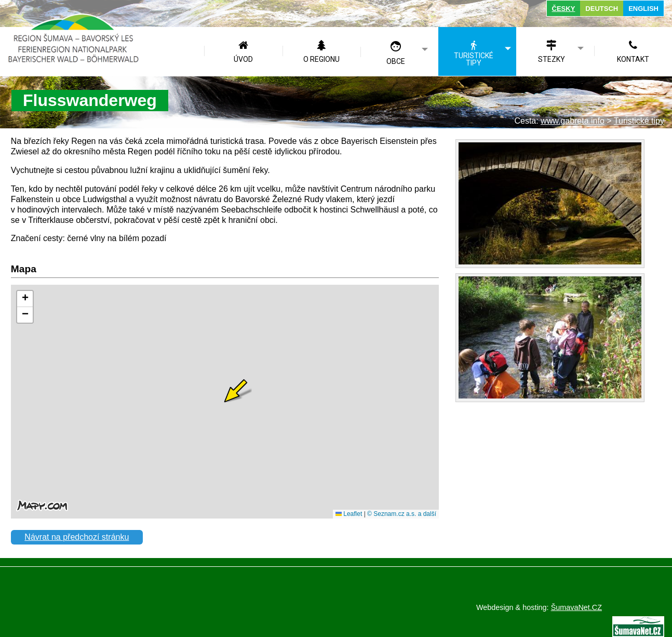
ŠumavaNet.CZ (576, 607)
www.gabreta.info (573, 121)
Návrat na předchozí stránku (77, 537)
